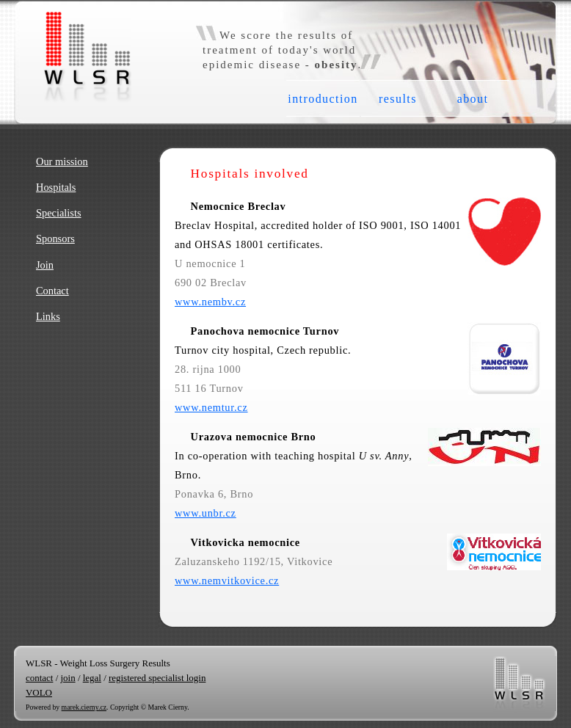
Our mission (62, 161)
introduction (323, 99)
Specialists (59, 213)
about (473, 99)
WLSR (58, 18)
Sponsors (55, 239)
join (68, 678)
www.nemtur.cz (211, 407)
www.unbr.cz (206, 513)
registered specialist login (157, 678)
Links (48, 316)
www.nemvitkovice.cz (227, 580)
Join (45, 265)
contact (39, 678)
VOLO (39, 692)
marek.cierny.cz (84, 707)
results (398, 99)
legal (92, 678)
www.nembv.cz (210, 302)
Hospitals (56, 187)
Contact (52, 291)
